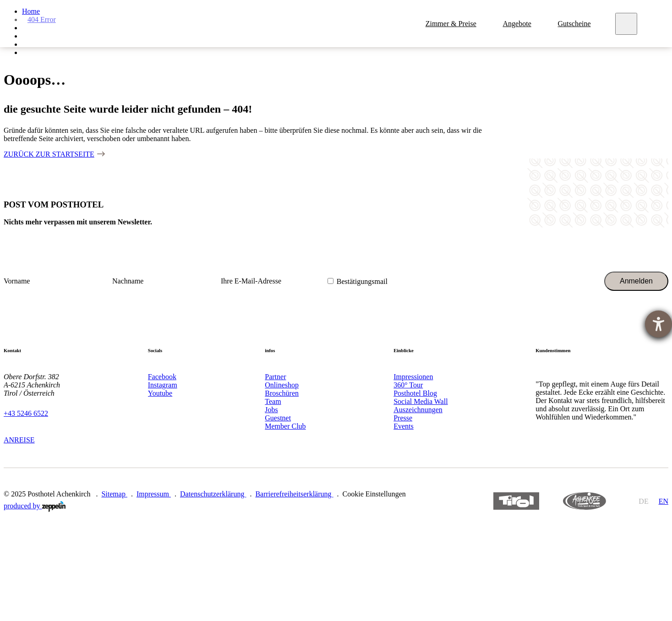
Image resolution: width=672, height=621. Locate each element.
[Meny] (628, 24)
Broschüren (282, 393)
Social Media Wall (421, 401)
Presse (403, 418)
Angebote (519, 24)
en (664, 501)
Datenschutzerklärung (213, 494)
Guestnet (278, 418)
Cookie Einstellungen (374, 494)
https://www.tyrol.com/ (516, 501)
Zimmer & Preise (452, 24)
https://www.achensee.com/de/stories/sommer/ (585, 501)
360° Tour (408, 385)
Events (404, 426)
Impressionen (413, 377)
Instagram (163, 385)
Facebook (162, 377)
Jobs (271, 410)
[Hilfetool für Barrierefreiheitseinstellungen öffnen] (658, 324)
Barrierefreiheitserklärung (294, 494)
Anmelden (636, 281)
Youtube (160, 393)
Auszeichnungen (418, 410)
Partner (275, 377)
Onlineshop (282, 385)
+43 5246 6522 (26, 413)
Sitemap (114, 494)
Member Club (285, 426)
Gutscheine (576, 24)
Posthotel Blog (415, 393)
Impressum (154, 494)
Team (273, 401)
